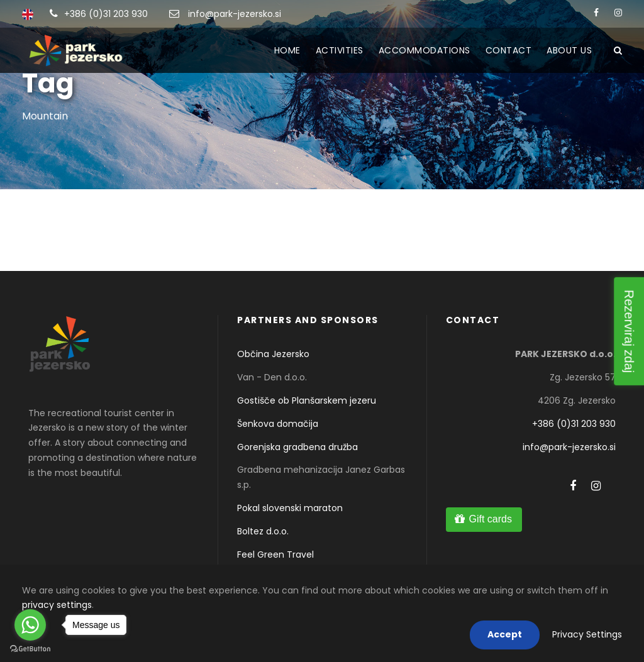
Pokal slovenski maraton (290, 508)
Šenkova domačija (278, 424)
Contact (509, 50)
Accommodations (425, 50)
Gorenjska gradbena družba (297, 447)
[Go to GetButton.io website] (30, 649)
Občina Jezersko (273, 354)
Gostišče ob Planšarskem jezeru (307, 400)
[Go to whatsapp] (30, 625)
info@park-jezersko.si (235, 14)
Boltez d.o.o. (263, 531)
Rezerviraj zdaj (629, 331)
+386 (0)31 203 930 (106, 14)
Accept (505, 634)
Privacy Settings (587, 634)
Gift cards (490, 519)
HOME (287, 50)
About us (569, 50)
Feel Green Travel (275, 554)
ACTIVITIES (340, 50)
